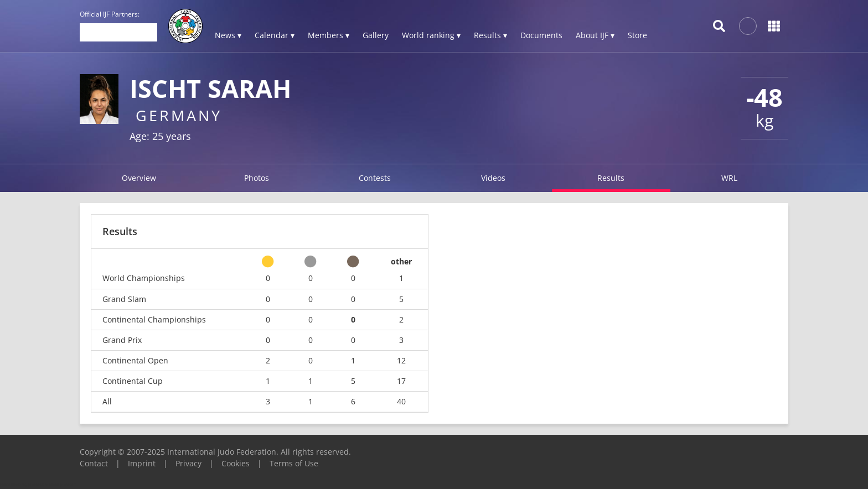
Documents (541, 35)
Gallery (376, 35)
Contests (375, 178)
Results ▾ (490, 35)
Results (611, 178)
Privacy (188, 463)
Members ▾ (329, 35)
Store (637, 35)
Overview (139, 178)
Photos (257, 178)
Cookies (236, 463)
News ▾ (228, 35)
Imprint (142, 463)
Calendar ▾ (275, 35)
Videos (493, 178)
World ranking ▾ (431, 35)
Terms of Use (294, 463)
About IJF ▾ (595, 35)
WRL (729, 178)
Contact (94, 463)
